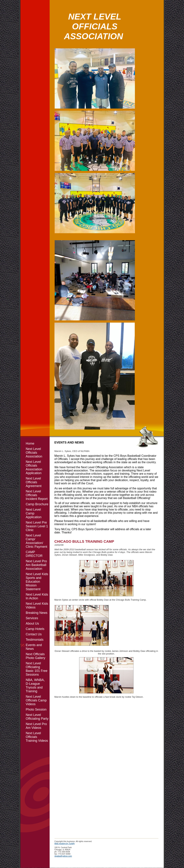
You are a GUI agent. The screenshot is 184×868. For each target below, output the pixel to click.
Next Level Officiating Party (37, 717)
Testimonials (35, 640)
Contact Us (34, 634)
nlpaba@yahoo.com (63, 856)
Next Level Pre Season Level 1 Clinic (37, 526)
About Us (32, 624)
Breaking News (37, 613)
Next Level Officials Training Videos (37, 737)
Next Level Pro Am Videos (36, 726)
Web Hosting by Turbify (65, 843)
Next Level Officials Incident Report (37, 495)
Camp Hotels (35, 629)
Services (32, 618)
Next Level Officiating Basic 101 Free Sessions (37, 669)
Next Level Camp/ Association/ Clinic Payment (37, 541)
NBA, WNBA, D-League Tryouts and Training (35, 686)
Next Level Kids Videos (37, 606)
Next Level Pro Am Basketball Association (36, 565)
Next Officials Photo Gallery (36, 656)
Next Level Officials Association (34, 453)
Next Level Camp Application (34, 513)
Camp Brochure (37, 504)
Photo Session (36, 709)
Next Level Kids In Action (37, 596)
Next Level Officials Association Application (34, 467)
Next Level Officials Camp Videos (36, 700)
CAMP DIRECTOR (34, 554)
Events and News (34, 647)
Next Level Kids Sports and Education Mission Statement (37, 582)
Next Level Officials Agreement (34, 482)
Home (30, 443)
